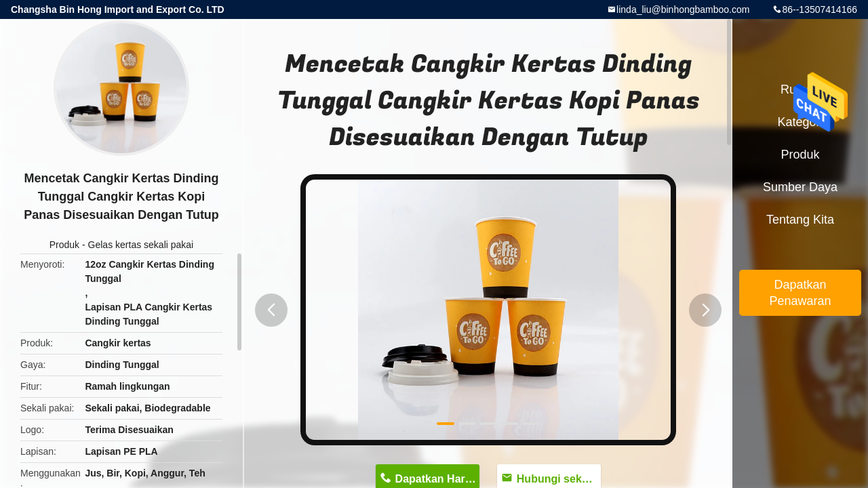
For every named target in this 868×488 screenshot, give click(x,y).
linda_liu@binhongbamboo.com (683, 9)
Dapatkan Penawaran (800, 293)
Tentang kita (800, 220)
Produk (64, 245)
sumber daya (800, 187)
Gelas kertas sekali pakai (141, 245)
